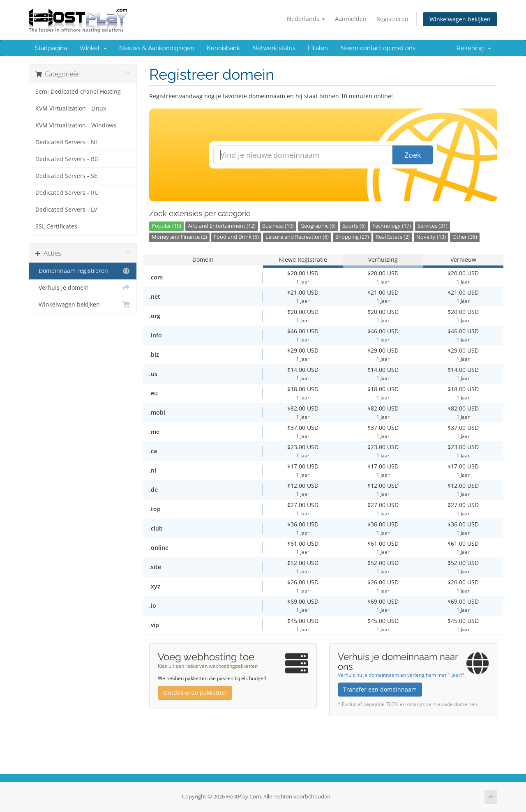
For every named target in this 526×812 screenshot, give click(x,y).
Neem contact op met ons (378, 48)
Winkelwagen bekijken (460, 19)
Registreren (392, 19)
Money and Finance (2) (179, 237)
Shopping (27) (352, 237)
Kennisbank (223, 48)
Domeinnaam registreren (83, 271)
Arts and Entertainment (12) (222, 226)
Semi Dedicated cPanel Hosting (78, 92)
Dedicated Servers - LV (66, 210)
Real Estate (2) (393, 237)
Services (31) (433, 226)
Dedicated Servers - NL (67, 142)
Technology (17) (392, 226)
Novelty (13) (431, 237)
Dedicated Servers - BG (67, 159)
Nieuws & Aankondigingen (157, 48)
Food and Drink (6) (236, 237)
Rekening (474, 48)
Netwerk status (274, 48)
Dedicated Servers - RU (67, 193)
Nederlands (306, 19)
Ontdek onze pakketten (195, 693)
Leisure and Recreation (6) (297, 237)
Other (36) (465, 237)
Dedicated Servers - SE (66, 176)
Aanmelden (351, 19)
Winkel (93, 48)
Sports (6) (354, 226)
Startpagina (51, 48)
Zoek (413, 155)
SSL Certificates (56, 226)
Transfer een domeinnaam (380, 689)
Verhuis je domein (83, 288)
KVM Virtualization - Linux (71, 108)
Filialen (318, 48)
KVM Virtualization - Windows (76, 125)
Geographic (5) (318, 226)
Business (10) (278, 226)
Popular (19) (166, 226)
